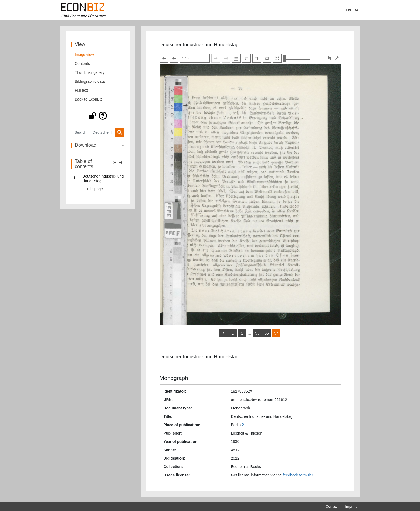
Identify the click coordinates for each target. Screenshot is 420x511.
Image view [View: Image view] (84, 55)
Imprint (351, 506)
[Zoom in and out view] (297, 58)
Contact (332, 506)
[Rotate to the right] (257, 58)
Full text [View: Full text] (81, 90)
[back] (223, 333)
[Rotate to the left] (246, 58)
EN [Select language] (353, 10)
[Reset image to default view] (267, 58)
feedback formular (298, 475)
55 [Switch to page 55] (257, 333)
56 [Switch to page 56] (267, 333)
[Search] (120, 133)
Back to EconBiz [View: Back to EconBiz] (89, 99)
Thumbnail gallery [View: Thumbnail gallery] (90, 72)
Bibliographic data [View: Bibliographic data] (90, 81)
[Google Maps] (243, 425)
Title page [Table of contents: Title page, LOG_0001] (95, 189)
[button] (98, 116)
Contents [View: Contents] (82, 64)
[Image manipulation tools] (337, 58)
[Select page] (195, 58)
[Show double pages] (236, 58)
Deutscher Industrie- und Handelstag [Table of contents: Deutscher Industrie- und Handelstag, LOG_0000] (103, 178)
